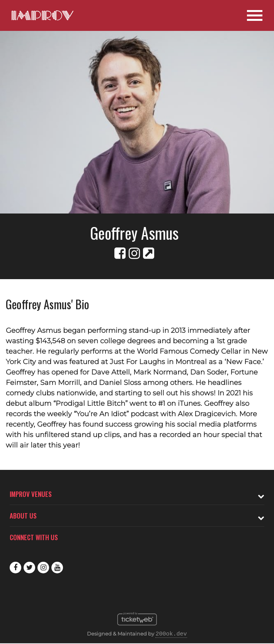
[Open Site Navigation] (255, 15)
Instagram (43, 568)
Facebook (15, 568)
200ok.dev (171, 634)
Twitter (29, 568)
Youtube (57, 568)
